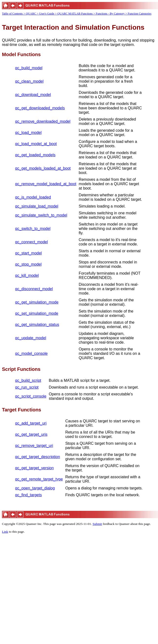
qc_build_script (28, 380)
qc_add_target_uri (31, 423)
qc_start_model (28, 253)
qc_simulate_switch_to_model (41, 215)
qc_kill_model (27, 275)
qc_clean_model (29, 81)
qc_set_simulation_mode (37, 313)
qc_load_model (28, 133)
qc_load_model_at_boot (36, 144)
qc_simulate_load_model (37, 206)
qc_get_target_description (38, 457)
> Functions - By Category (109, 14)
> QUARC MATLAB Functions (74, 14)
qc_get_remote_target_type (39, 479)
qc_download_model (33, 95)
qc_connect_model (31, 242)
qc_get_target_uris (31, 434)
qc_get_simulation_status (37, 325)
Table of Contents (12, 14)
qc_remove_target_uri (34, 446)
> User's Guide (46, 14)
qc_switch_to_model (33, 229)
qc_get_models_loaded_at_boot (43, 168)
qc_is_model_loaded (33, 197)
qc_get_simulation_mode (37, 302)
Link (5, 532)
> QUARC (30, 14)
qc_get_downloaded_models (40, 108)
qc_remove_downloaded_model (43, 121)
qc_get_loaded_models (35, 155)
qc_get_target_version (34, 468)
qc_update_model (31, 338)
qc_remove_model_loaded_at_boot (46, 184)
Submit (97, 524)
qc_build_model (29, 68)
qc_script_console (31, 396)
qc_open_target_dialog (35, 488)
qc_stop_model (28, 264)
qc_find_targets (28, 495)
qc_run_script (27, 387)
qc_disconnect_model (34, 289)
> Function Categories (138, 14)
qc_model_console (31, 353)
